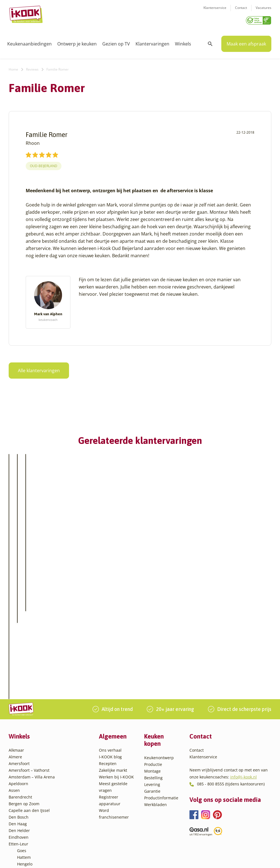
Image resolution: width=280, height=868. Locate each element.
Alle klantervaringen (39, 369)
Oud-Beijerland (44, 164)
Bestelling (153, 671)
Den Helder (19, 724)
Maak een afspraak (246, 42)
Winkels (183, 42)
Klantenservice (215, 11)
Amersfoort (19, 657)
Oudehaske (28, 784)
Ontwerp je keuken (77, 42)
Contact (241, 11)
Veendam (26, 811)
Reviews (32, 67)
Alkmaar (16, 644)
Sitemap (186, 858)
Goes (22, 744)
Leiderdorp (27, 771)
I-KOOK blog (110, 651)
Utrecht (24, 805)
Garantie (152, 685)
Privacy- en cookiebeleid (154, 858)
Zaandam (26, 825)
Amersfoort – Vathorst (29, 664)
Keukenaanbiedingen (29, 42)
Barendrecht (20, 691)
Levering (152, 678)
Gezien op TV (116, 42)
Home (13, 67)
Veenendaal (28, 818)
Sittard (23, 791)
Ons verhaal (110, 644)
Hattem (24, 751)
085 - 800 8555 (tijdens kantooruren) (231, 678)
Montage (152, 664)
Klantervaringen (152, 42)
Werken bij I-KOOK (116, 671)
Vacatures (264, 11)
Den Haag (18, 717)
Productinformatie (161, 691)
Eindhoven (19, 731)
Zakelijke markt (113, 664)
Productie (153, 658)
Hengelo (25, 758)
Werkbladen (156, 698)
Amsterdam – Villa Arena (32, 671)
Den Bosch (19, 711)
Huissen (25, 764)
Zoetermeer (28, 831)
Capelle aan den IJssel (29, 704)
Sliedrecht (27, 798)
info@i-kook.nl (244, 671)
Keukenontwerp (159, 651)
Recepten (108, 657)
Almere (15, 651)
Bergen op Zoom (24, 697)
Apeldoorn (18, 677)
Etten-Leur (18, 738)
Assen (14, 684)
